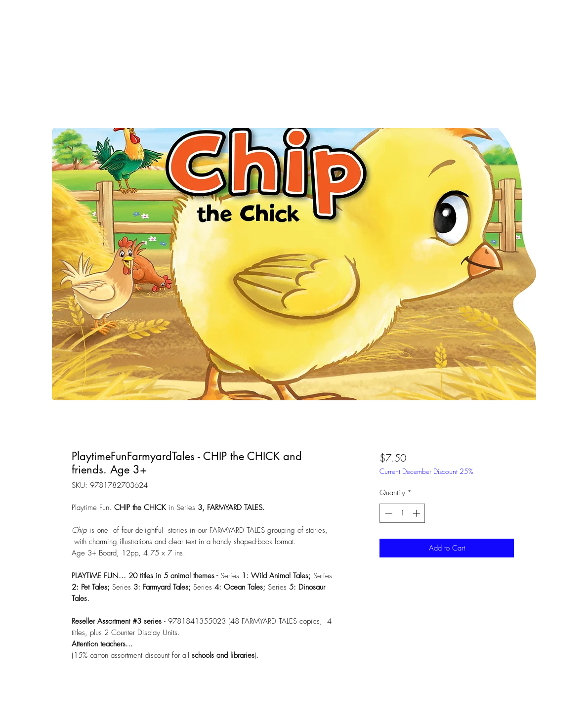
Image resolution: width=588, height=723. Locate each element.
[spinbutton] (402, 513)
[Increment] (417, 513)
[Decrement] (388, 513)
